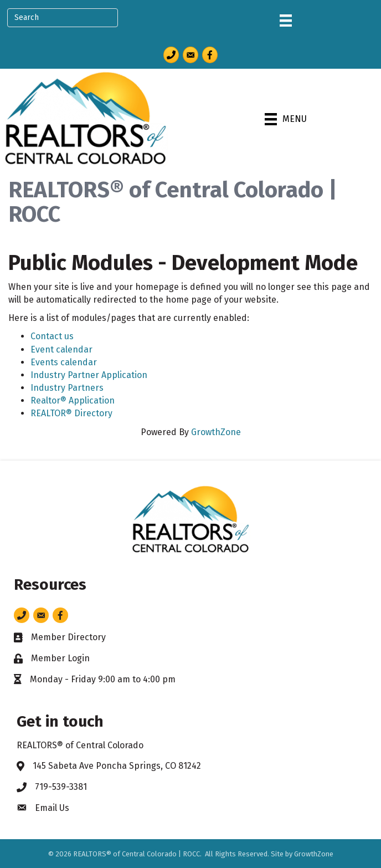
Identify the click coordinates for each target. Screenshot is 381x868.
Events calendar (64, 362)
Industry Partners (67, 388)
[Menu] (286, 21)
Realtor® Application (73, 400)
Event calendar (61, 349)
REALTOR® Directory (71, 413)
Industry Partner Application (89, 375)
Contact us (52, 336)
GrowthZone (216, 432)
